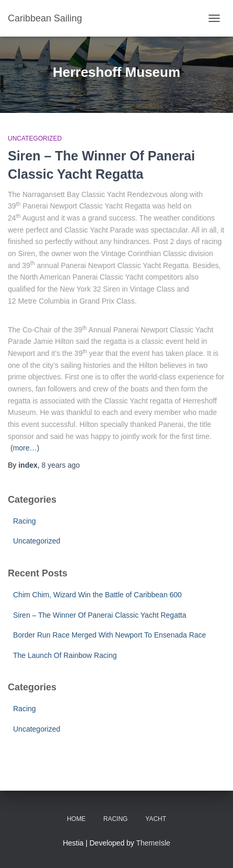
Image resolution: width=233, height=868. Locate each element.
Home (76, 819)
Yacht (156, 819)
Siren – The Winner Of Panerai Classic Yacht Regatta (100, 615)
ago (61, 465)
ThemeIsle (153, 843)
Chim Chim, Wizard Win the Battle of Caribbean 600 (97, 595)
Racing (25, 521)
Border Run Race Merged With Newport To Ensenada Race (109, 635)
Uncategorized (35, 138)
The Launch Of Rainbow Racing (65, 655)
